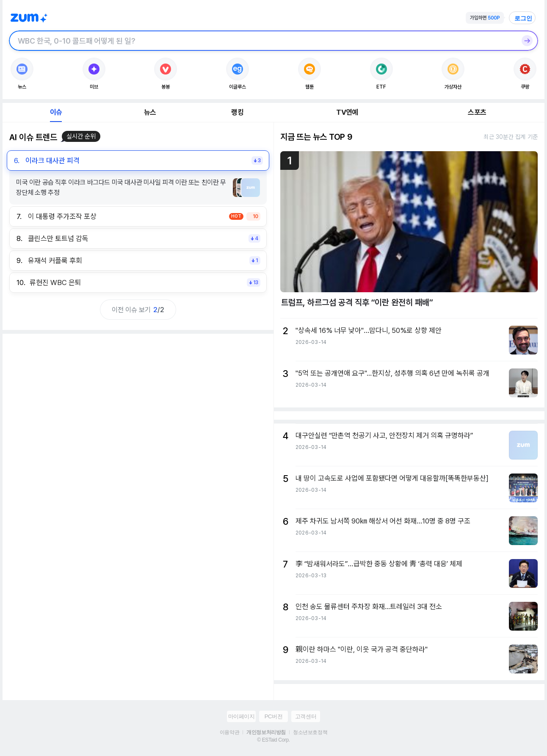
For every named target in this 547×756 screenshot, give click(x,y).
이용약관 (229, 732)
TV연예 (347, 112)
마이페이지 (242, 716)
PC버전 (273, 716)
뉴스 (150, 112)
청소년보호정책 (310, 732)
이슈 (56, 112)
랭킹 (237, 112)
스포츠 (477, 112)
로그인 (523, 18)
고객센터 (306, 716)
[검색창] (262, 41)
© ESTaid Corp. (273, 740)
